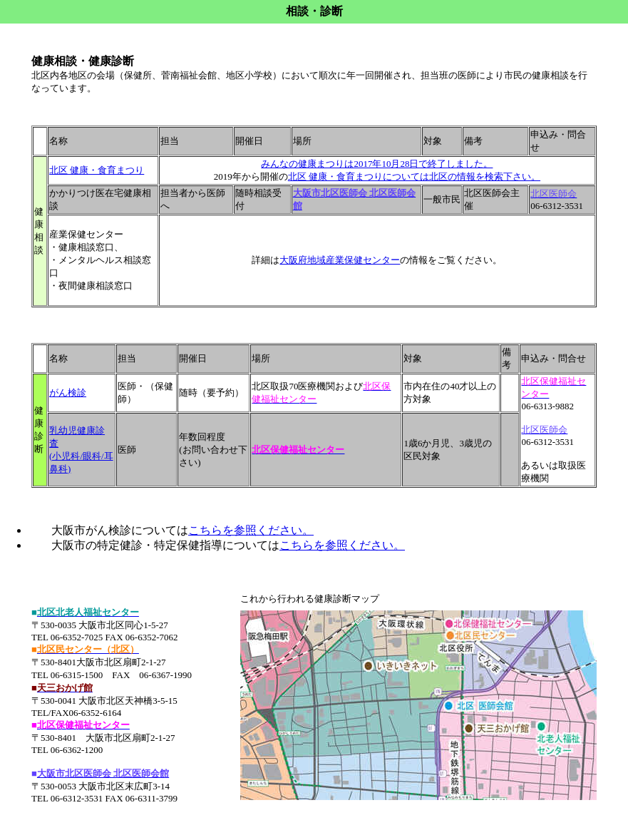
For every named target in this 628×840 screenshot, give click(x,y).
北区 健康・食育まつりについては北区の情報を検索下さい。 (414, 176)
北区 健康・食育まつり (97, 170)
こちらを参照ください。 (251, 530)
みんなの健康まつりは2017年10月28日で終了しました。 (377, 164)
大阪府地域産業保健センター (340, 260)
